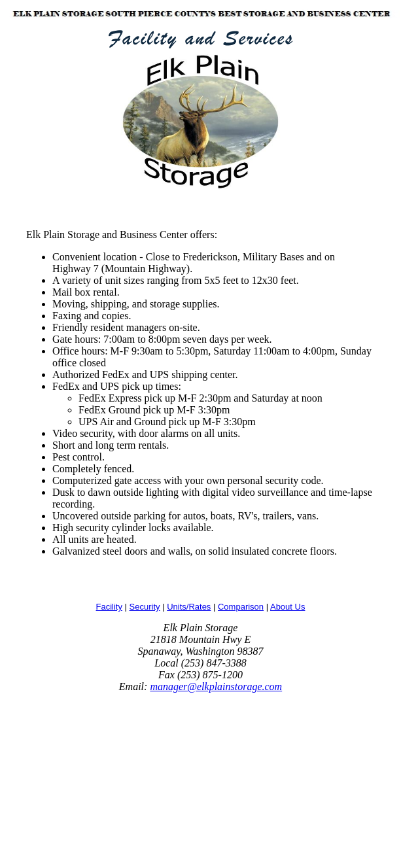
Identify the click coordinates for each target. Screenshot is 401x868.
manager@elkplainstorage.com (216, 686)
